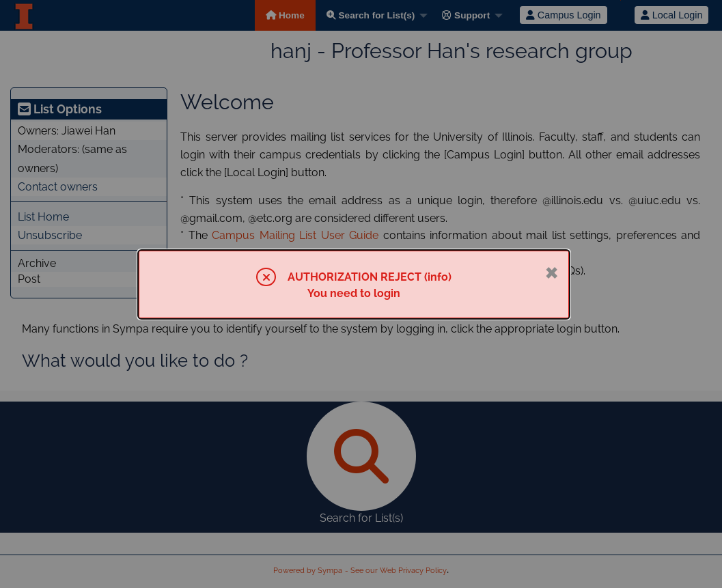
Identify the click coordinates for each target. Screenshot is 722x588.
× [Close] (552, 271)
